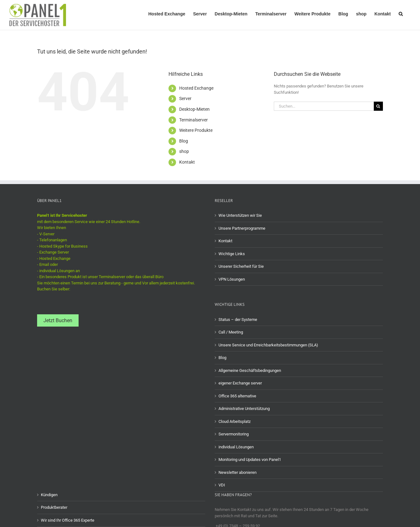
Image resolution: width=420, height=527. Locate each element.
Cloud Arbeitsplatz (235, 421)
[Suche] (378, 106)
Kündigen (49, 495)
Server (185, 98)
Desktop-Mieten (194, 109)
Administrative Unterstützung (244, 409)
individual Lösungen (236, 447)
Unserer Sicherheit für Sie (241, 266)
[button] (401, 13)
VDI (222, 485)
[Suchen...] (324, 106)
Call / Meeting (231, 332)
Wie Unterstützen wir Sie (240, 215)
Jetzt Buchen (58, 320)
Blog (184, 141)
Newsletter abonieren (238, 472)
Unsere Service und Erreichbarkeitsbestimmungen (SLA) (268, 345)
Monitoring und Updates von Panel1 (250, 460)
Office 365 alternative (237, 396)
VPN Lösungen (232, 279)
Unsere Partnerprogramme (242, 228)
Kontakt (187, 162)
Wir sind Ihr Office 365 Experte (68, 520)
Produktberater (54, 507)
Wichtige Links (232, 254)
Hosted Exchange (196, 88)
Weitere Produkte (196, 130)
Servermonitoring (234, 434)
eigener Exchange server (240, 383)
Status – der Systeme (238, 320)
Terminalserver (193, 120)
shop (184, 151)
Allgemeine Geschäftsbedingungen (250, 370)
